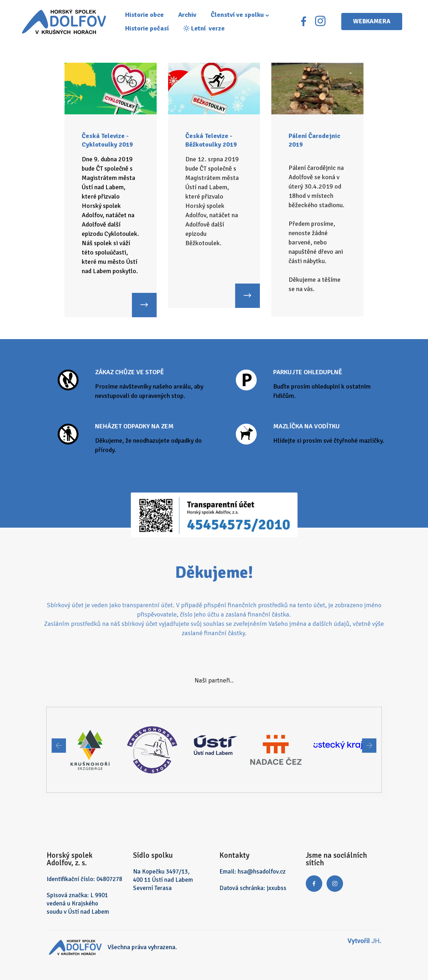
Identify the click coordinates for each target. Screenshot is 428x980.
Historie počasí (150, 29)
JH (375, 941)
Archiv (190, 15)
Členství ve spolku (240, 15)
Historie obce (147, 15)
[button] (59, 746)
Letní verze (207, 29)
